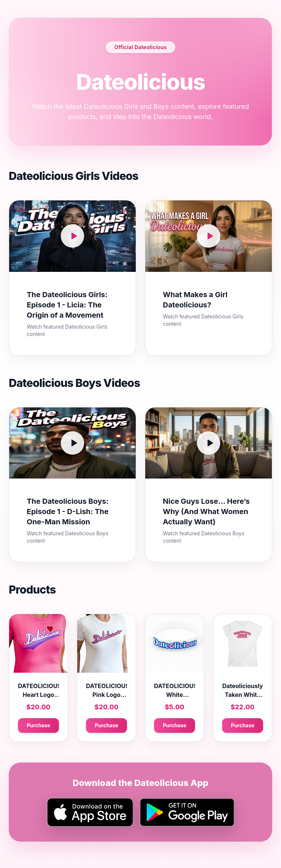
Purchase (38, 725)
